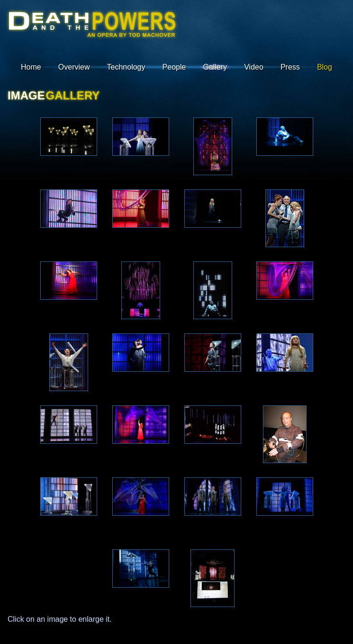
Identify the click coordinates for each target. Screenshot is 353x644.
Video (254, 67)
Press (290, 67)
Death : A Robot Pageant (92, 30)
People (174, 67)
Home (31, 67)
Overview (74, 67)
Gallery (215, 67)
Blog (325, 67)
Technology (126, 67)
